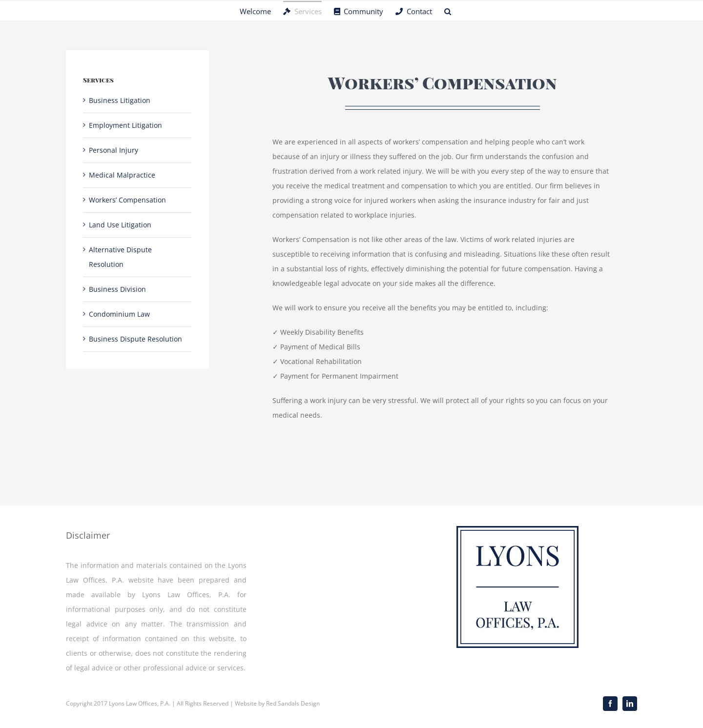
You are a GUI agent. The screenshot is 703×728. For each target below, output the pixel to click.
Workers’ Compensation (127, 200)
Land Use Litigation (120, 225)
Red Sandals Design (293, 703)
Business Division (117, 289)
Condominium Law (119, 314)
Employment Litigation (125, 125)
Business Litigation (120, 100)
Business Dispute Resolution (135, 339)
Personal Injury (114, 150)
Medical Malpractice (122, 175)
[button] (448, 11)
